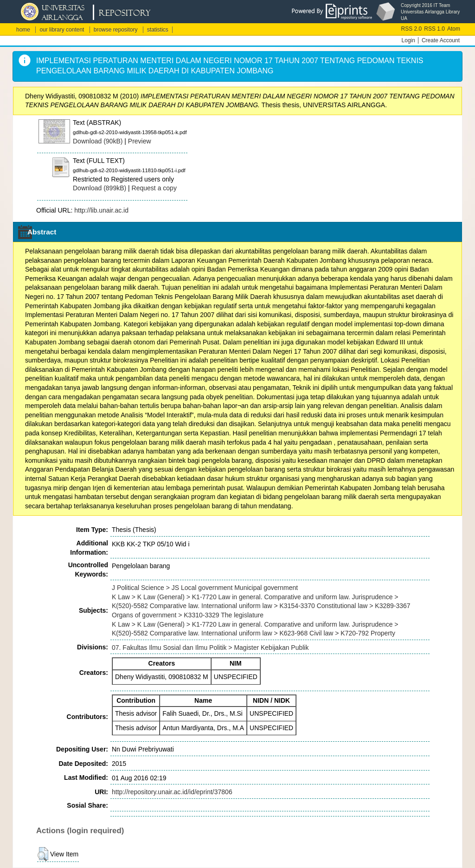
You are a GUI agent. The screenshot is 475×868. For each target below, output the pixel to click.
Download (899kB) (99, 188)
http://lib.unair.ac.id (101, 210)
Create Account (441, 40)
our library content (62, 30)
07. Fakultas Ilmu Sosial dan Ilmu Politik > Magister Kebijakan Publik (210, 648)
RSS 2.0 (412, 29)
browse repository (116, 30)
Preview (140, 141)
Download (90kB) (98, 141)
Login (408, 40)
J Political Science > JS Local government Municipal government (205, 588)
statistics (158, 30)
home (23, 30)
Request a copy (154, 188)
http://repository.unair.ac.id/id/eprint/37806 (172, 792)
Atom (454, 29)
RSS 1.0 (434, 29)
